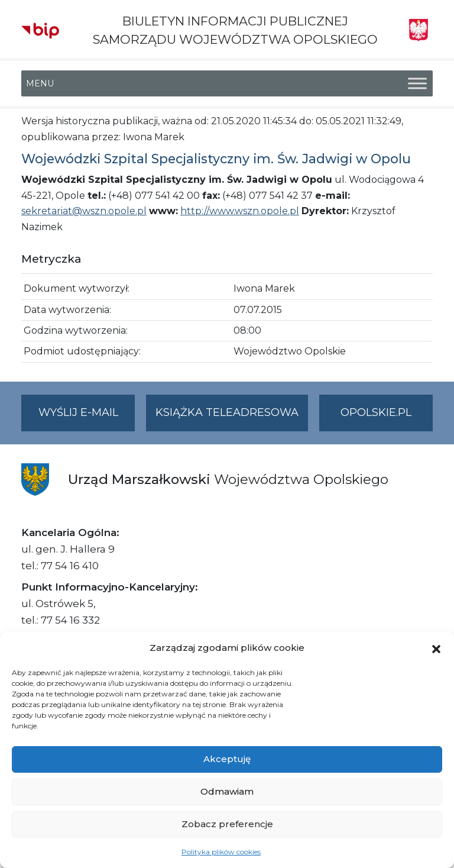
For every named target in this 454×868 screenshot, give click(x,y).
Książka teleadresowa (227, 412)
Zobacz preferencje (227, 824)
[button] (436, 648)
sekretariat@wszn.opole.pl (84, 211)
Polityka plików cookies (221, 852)
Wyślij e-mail (87, 417)
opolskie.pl (376, 412)
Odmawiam (227, 791)
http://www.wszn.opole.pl (240, 211)
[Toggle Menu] (417, 84)
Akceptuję (227, 759)
